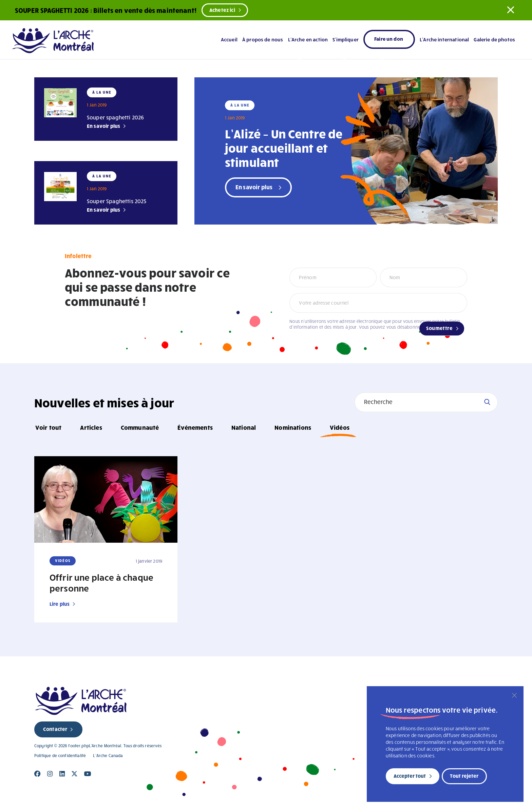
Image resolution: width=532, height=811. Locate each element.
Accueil (229, 39)
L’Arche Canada (108, 756)
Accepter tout (410, 776)
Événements (195, 427)
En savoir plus (103, 126)
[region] (445, 744)
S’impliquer (346, 39)
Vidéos (340, 427)
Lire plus (60, 604)
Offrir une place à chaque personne (101, 582)
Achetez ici (222, 10)
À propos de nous (263, 39)
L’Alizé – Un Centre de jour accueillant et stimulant (284, 148)
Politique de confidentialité (60, 756)
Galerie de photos (494, 39)
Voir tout (48, 427)
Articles (91, 427)
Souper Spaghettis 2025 (117, 201)
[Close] (37, 774)
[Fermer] (514, 695)
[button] (511, 10)
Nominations (293, 427)
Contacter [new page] (55, 729)
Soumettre (439, 328)
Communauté (140, 427)
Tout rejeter (464, 776)
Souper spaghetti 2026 (115, 117)
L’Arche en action (308, 39)
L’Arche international (444, 39)
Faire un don (389, 39)
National (244, 427)
